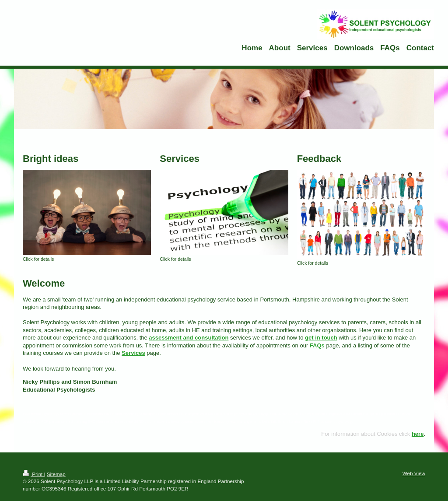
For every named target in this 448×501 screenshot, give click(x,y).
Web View (414, 473)
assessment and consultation (189, 338)
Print (33, 474)
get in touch (321, 338)
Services (133, 353)
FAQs (317, 345)
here (418, 434)
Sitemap (56, 474)
